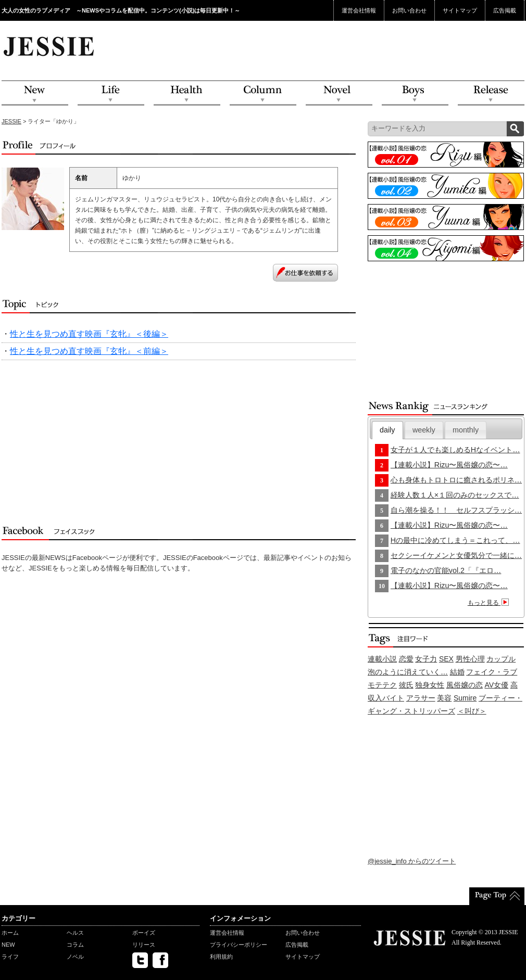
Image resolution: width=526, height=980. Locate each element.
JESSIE (11, 121)
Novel (339, 93)
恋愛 (406, 659)
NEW (35, 93)
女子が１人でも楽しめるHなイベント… (455, 450)
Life (111, 93)
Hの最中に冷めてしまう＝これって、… (455, 540)
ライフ (10, 957)
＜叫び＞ (472, 711)
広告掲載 (505, 10)
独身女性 (430, 685)
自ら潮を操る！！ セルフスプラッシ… (456, 510)
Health (187, 93)
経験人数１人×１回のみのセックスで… (455, 495)
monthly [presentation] (466, 430)
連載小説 (382, 659)
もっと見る (490, 603)
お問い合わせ (409, 10)
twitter (140, 960)
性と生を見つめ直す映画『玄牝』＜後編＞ (89, 334)
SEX (446, 659)
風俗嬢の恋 (465, 685)
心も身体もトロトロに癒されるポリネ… (456, 480)
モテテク (382, 685)
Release (491, 93)
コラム (75, 945)
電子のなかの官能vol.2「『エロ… (446, 570)
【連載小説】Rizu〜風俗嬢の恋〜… (449, 465)
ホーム (10, 933)
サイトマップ (460, 10)
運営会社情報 (359, 10)
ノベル (75, 957)
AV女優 (497, 685)
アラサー (421, 698)
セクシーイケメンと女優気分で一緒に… (456, 555)
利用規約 (221, 957)
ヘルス (75, 933)
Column (263, 93)
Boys (415, 93)
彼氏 (406, 685)
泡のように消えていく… (408, 672)
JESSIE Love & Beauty (50, 46)
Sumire (465, 698)
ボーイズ (144, 933)
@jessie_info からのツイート (412, 861)
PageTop (497, 896)
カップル (501, 659)
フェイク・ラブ (492, 672)
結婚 (457, 672)
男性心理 (470, 659)
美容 (444, 698)
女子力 (426, 659)
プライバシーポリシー (239, 945)
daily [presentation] (387, 430)
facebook (160, 960)
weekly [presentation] (424, 430)
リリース (144, 945)
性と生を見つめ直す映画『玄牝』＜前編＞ (89, 351)
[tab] (387, 430)
